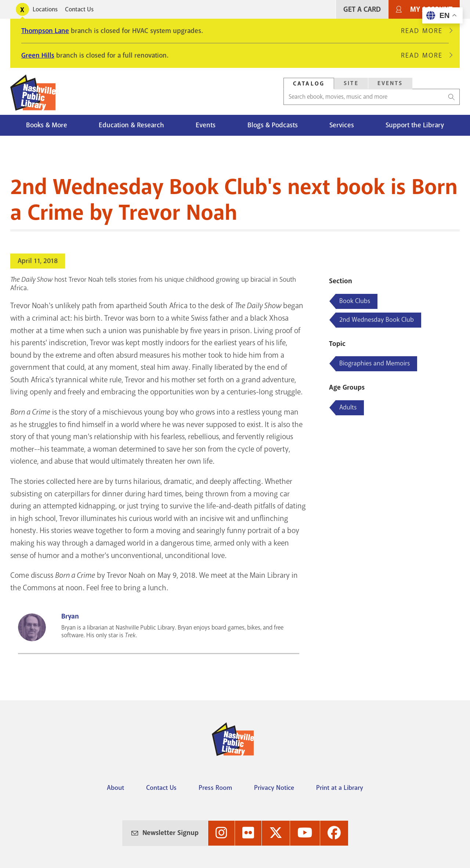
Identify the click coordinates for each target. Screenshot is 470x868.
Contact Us (79, 9)
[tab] (309, 83)
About (115, 788)
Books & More (47, 125)
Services (342, 125)
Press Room (215, 788)
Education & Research (131, 125)
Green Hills (38, 55)
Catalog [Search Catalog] (309, 84)
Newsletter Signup (171, 833)
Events (206, 125)
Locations (45, 9)
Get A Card (362, 9)
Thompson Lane (45, 31)
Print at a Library (340, 788)
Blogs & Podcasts (273, 125)
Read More (425, 31)
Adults (348, 407)
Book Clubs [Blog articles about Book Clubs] (355, 301)
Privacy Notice (274, 788)
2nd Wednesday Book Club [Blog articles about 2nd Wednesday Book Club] (377, 320)
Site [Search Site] (351, 83)
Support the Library (415, 125)
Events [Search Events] (390, 83)
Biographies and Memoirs (375, 363)
